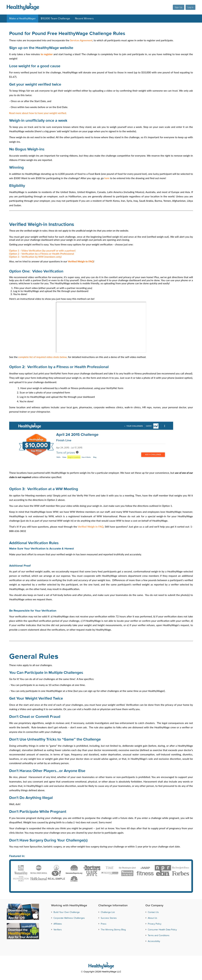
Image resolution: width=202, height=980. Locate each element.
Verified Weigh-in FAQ (91, 526)
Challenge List (108, 912)
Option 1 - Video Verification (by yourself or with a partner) (42, 250)
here (107, 178)
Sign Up (178, 7)
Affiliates (58, 923)
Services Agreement (81, 40)
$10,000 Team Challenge (55, 19)
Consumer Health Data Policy (162, 929)
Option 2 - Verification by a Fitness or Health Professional (42, 254)
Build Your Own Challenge (67, 912)
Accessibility (154, 941)
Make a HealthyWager (22, 19)
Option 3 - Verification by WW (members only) (35, 257)
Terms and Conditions (159, 935)
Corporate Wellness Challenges (69, 918)
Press (104, 923)
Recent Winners (84, 19)
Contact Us (153, 912)
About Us (153, 918)
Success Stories (109, 918)
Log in (190, 7)
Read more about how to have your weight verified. (38, 113)
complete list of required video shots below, (43, 357)
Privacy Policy (155, 923)
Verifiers (58, 929)
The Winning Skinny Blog (113, 929)
